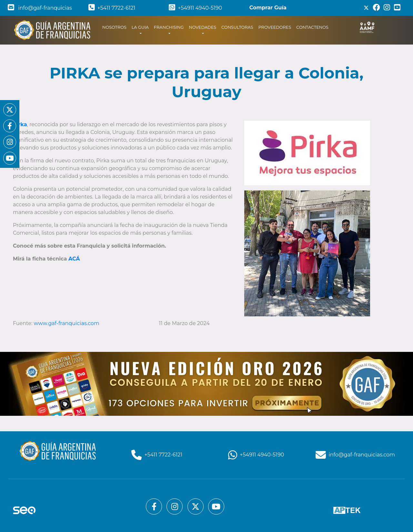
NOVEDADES (202, 27)
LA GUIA (140, 27)
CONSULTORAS (237, 27)
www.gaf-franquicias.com (67, 323)
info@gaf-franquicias (40, 8)
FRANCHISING (169, 27)
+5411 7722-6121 (112, 8)
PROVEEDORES (275, 27)
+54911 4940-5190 (195, 8)
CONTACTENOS (312, 27)
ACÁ (74, 259)
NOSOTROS (116, 27)
